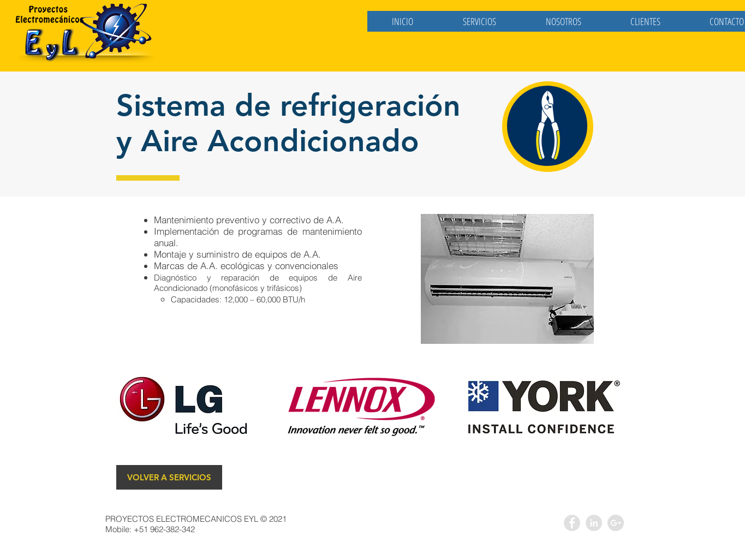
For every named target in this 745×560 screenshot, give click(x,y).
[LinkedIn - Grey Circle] (594, 523)
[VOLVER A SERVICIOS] (169, 477)
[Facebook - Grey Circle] (572, 523)
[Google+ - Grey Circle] (616, 523)
